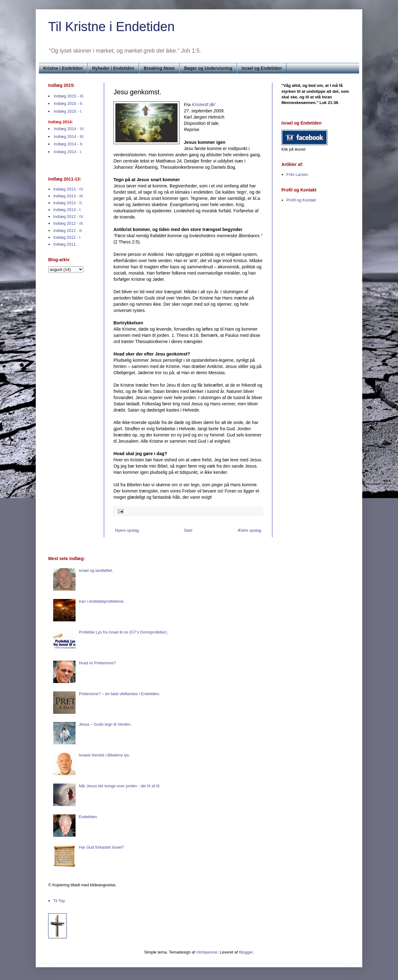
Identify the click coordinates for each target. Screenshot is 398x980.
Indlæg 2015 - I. (68, 111)
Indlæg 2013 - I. (67, 210)
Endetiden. (88, 817)
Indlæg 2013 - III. (68, 196)
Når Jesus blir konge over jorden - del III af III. (120, 786)
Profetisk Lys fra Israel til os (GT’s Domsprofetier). (123, 632)
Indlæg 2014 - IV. (69, 129)
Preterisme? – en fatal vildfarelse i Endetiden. (119, 694)
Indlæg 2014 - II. (69, 144)
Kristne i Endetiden (63, 68)
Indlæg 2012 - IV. (69, 217)
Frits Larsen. (298, 174)
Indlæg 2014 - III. (69, 137)
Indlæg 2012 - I (67, 237)
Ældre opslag (249, 530)
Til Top (59, 901)
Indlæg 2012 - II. (68, 231)
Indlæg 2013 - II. (68, 203)
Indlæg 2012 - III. (68, 223)
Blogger (246, 952)
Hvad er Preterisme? (97, 663)
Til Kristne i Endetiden (111, 27)
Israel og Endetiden (262, 68)
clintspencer (207, 952)
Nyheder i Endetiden (113, 68)
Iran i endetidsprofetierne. (102, 601)
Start (188, 530)
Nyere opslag (127, 530)
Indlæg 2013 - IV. (69, 189)
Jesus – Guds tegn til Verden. (105, 724)
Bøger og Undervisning (208, 68)
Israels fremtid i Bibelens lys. (104, 755)
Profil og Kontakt (301, 200)
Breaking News (159, 68)
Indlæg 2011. (65, 244)
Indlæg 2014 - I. (68, 152)
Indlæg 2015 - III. (69, 96)
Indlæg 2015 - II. (69, 104)
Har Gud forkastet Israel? (101, 847)
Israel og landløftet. (96, 570)
